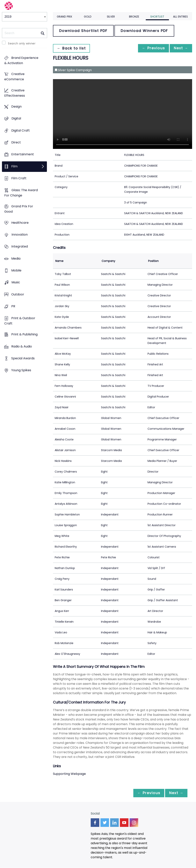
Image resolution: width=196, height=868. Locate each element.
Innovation (20, 235)
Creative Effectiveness (15, 93)
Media (16, 259)
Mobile (16, 270)
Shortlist (157, 17)
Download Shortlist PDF (83, 31)
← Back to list (72, 48)
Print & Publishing (24, 335)
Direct (16, 142)
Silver (111, 17)
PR (13, 306)
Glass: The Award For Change (21, 193)
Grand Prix (65, 17)
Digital (16, 119)
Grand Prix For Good (19, 209)
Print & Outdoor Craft (20, 321)
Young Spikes (21, 370)
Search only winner (22, 43)
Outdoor (18, 294)
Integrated (20, 247)
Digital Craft (21, 130)
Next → (180, 48)
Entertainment (23, 154)
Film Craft (19, 178)
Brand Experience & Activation (21, 61)
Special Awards (23, 358)
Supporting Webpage (69, 774)
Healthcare (20, 223)
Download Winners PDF (144, 31)
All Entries (180, 17)
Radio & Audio (22, 346)
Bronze (134, 17)
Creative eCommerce (14, 77)
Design (16, 107)
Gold (88, 17)
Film (14, 166)
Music (16, 282)
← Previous (151, 48)
